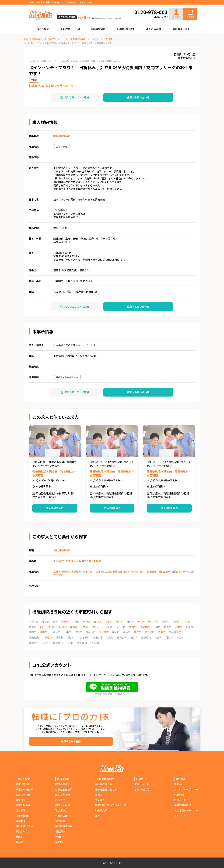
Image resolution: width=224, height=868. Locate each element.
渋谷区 (165, 622)
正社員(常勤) (62, 147)
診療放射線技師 (24, 789)
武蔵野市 (145, 627)
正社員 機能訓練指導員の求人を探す (73, 572)
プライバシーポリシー (186, 789)
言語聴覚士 (22, 821)
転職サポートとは (71, 29)
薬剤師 (19, 842)
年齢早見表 (101, 810)
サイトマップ (181, 816)
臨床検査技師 (23, 784)
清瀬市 (162, 632)
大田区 (141, 622)
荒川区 (52, 627)
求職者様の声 (98, 29)
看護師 (19, 837)
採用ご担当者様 (183, 805)
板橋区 (63, 627)
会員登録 (190, 17)
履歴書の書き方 (103, 784)
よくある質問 (153, 29)
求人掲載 (176, 14)
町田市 (43, 632)
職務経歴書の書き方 (106, 789)
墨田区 (98, 622)
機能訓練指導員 (78, 39)
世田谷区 (153, 622)
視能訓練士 (22, 831)
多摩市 (48, 637)
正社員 (34, 80)
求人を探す (43, 29)
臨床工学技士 (23, 795)
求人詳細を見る (55, 508)
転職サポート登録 (71, 741)
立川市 (109, 39)
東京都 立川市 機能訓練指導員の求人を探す (77, 561)
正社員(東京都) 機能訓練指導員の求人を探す (120, 572)
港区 (55, 622)
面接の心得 (101, 795)
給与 (97, 816)
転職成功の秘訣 (126, 29)
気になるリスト (181, 29)
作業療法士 (22, 816)
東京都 (95, 39)
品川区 (119, 622)
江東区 (108, 622)
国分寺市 (104, 632)
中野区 (176, 622)
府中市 (178, 627)
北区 (42, 627)
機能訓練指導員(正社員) (67, 377)
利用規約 (179, 795)
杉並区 (187, 622)
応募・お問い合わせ (138, 97)
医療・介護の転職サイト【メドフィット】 (44, 39)
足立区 (84, 627)
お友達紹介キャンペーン (187, 810)
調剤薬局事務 (23, 805)
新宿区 (65, 622)
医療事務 (21, 800)
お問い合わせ (187, 6)
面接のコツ (101, 800)
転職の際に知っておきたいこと (112, 805)
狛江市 (138, 632)
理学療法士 (22, 810)
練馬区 (73, 627)
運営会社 (179, 784)
